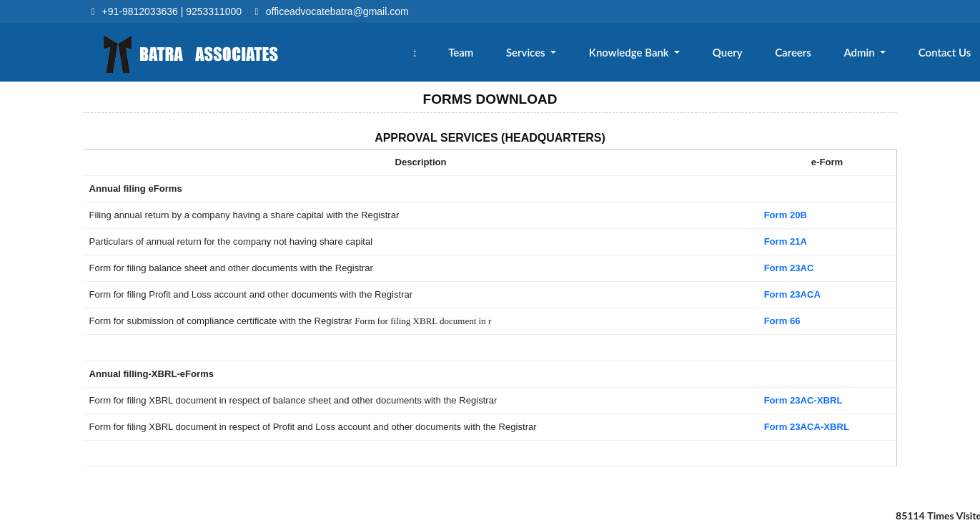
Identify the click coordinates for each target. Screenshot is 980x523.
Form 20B (786, 215)
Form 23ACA (792, 294)
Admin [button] (867, 55)
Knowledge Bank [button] (648, 55)
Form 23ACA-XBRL (806, 427)
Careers (803, 55)
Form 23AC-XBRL (803, 400)
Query (741, 55)
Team (486, 55)
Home (372, 55)
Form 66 (782, 321)
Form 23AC (789, 268)
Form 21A (786, 241)
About (430, 55)
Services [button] (549, 55)
